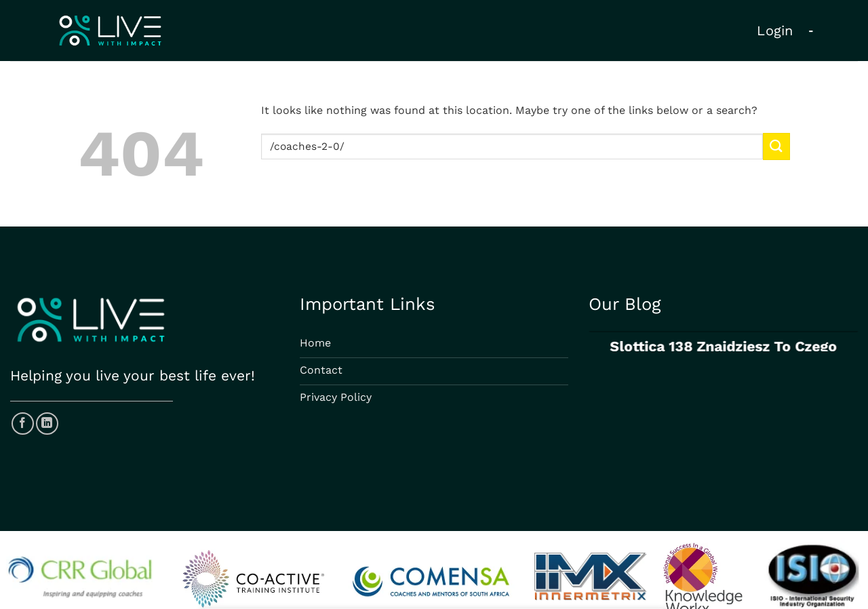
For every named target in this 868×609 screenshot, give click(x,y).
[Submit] (776, 146)
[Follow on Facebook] (23, 424)
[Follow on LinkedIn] (47, 424)
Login (775, 31)
